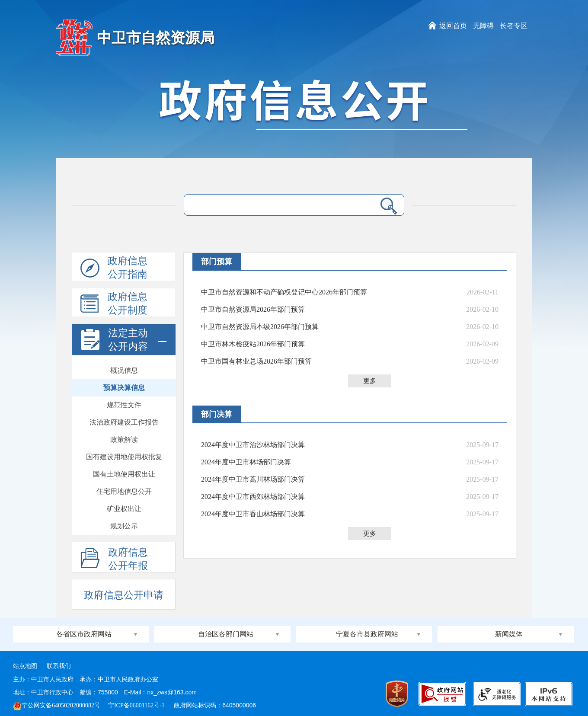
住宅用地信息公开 (124, 491)
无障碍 (483, 26)
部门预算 (217, 262)
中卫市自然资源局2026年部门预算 (253, 309)
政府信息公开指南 (114, 268)
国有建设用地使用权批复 (124, 457)
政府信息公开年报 (114, 559)
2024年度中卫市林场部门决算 (246, 462)
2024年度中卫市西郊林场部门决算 (253, 497)
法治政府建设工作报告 (124, 422)
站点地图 (25, 666)
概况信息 (124, 370)
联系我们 (59, 666)
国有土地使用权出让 (124, 474)
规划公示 (124, 526)
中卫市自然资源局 (156, 38)
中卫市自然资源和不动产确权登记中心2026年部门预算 (284, 292)
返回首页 (453, 26)
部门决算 (217, 414)
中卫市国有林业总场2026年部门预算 (256, 361)
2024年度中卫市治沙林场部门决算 (253, 445)
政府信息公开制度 (114, 304)
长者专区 (514, 26)
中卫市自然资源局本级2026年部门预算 (260, 327)
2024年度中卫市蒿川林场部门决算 (253, 479)
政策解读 (124, 440)
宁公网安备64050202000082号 (57, 705)
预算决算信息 (124, 388)
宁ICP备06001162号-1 (137, 705)
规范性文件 (124, 405)
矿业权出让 (124, 509)
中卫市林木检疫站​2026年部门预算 (253, 344)
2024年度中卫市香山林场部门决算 (253, 514)
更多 (370, 381)
